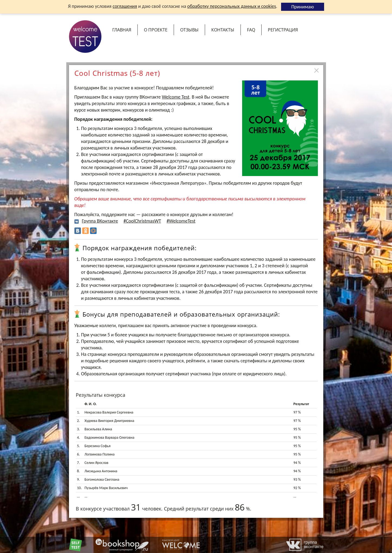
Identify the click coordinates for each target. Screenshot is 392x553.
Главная (122, 30)
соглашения (125, 6)
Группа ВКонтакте (100, 221)
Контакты (223, 30)
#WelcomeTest (181, 221)
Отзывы (189, 30)
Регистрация (283, 30)
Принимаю (303, 7)
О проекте (156, 30)
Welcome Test (176, 97)
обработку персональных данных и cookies (232, 6)
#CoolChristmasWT (142, 221)
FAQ (251, 30)
